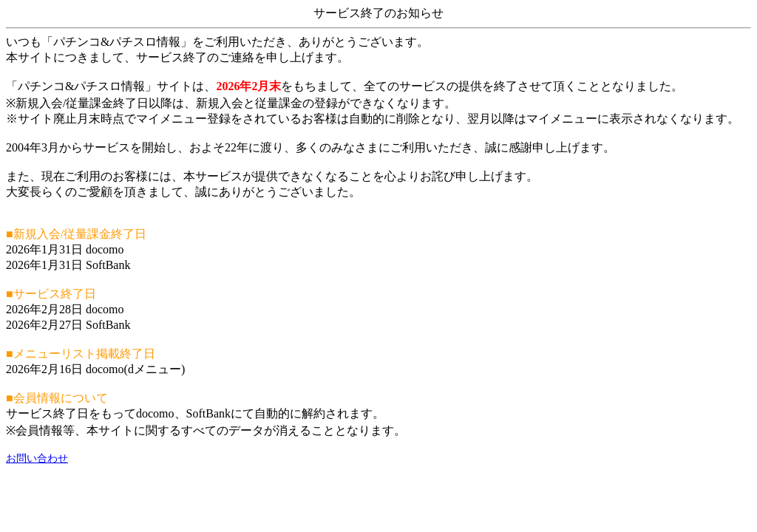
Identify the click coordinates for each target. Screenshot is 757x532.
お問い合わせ (37, 458)
